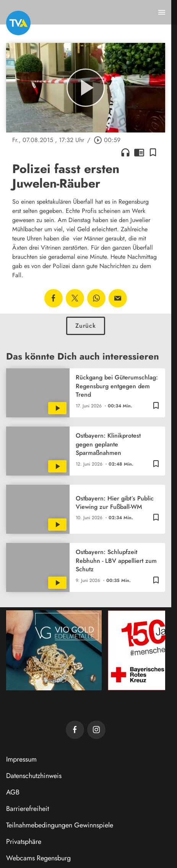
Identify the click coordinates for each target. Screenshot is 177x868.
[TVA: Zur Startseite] (18, 23)
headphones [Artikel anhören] (125, 152)
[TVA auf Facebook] (75, 730)
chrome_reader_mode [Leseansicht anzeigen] (139, 152)
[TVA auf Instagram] (96, 730)
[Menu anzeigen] (162, 12)
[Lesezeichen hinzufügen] (153, 152)
